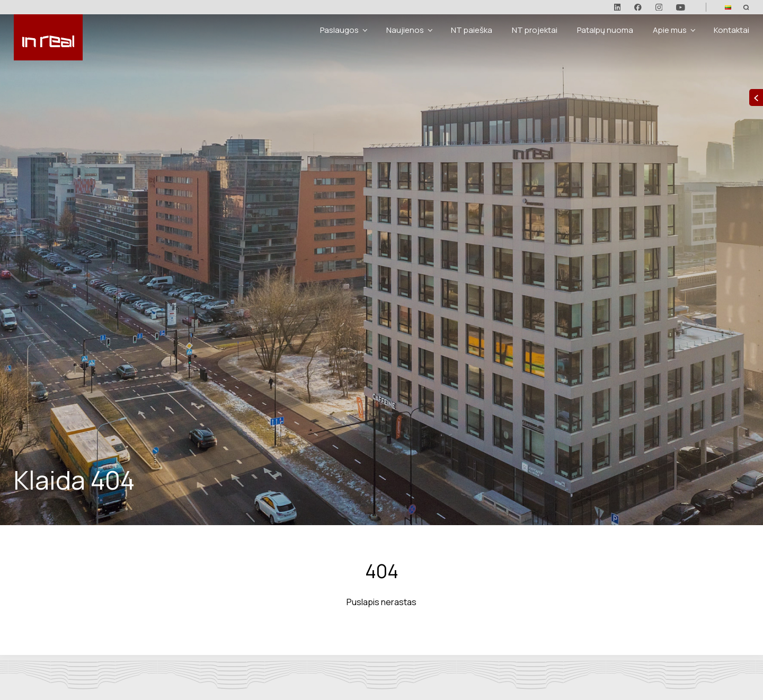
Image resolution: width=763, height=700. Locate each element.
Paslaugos (339, 30)
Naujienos (405, 30)
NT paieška (472, 30)
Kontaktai (731, 30)
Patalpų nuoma (605, 30)
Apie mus (670, 30)
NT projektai (535, 30)
